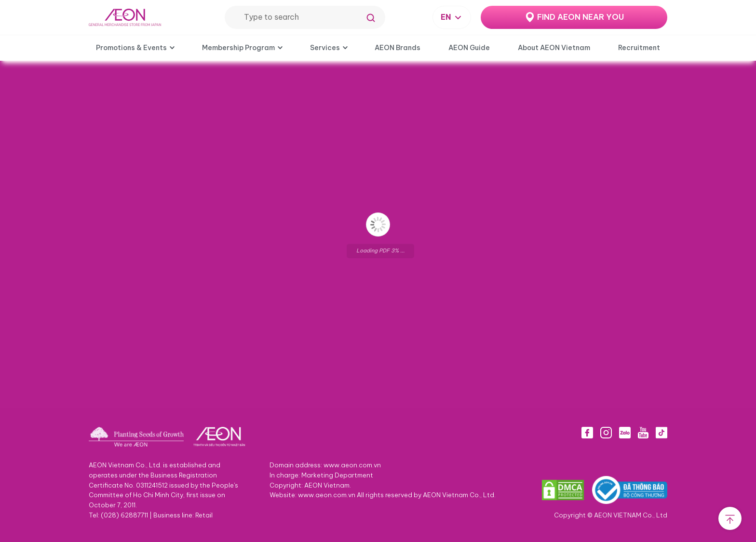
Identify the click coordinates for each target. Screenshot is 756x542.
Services (325, 48)
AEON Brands (398, 48)
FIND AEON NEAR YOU (580, 17)
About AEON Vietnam (554, 48)
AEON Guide (469, 48)
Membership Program (238, 48)
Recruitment (639, 48)
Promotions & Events (131, 48)
